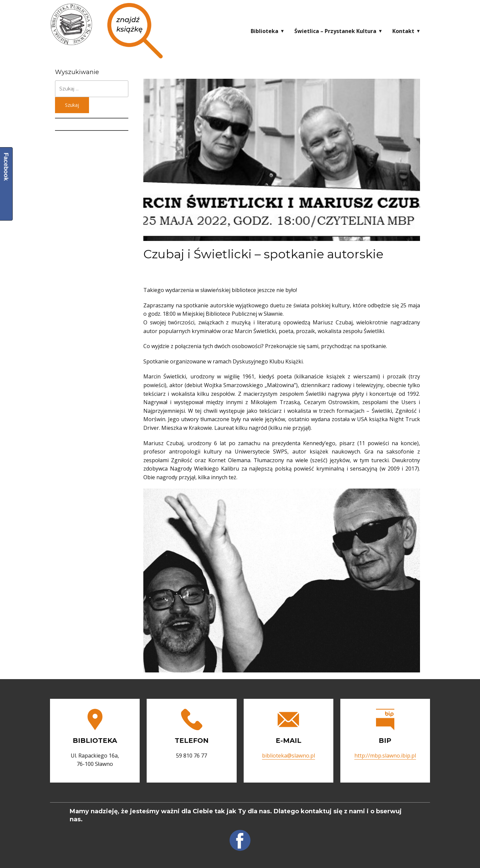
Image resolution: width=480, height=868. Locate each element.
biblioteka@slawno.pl (288, 756)
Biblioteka (264, 31)
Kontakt (403, 31)
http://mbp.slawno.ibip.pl (385, 756)
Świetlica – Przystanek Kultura (335, 31)
